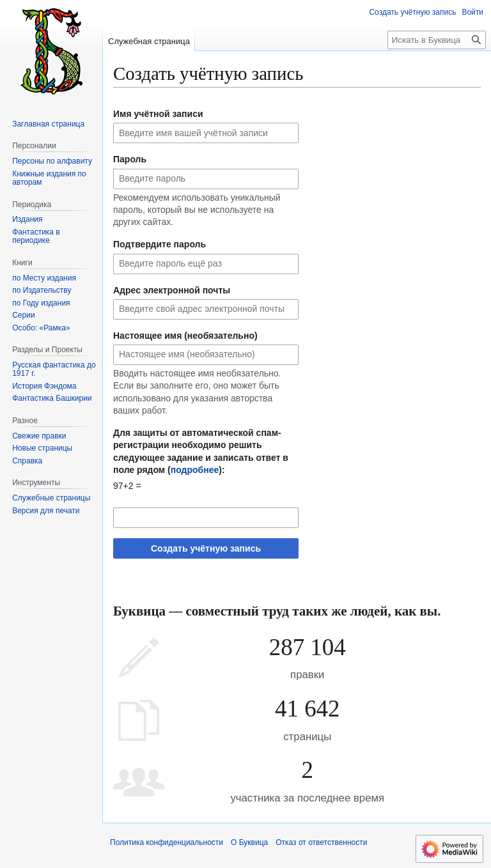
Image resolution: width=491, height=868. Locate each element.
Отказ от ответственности (321, 842)
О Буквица (249, 842)
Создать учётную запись (206, 548)
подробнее (195, 470)
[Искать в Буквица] (437, 40)
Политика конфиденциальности (167, 842)
